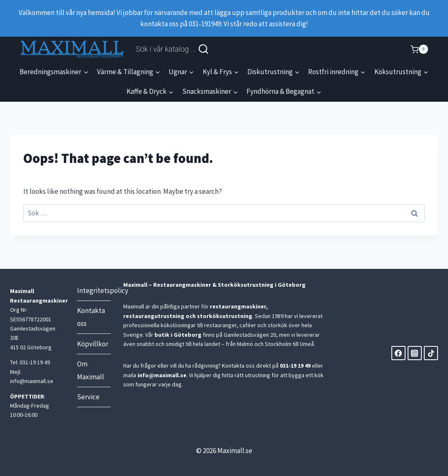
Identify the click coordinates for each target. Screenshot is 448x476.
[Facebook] (398, 353)
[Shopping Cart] (419, 49)
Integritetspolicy (94, 291)
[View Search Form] (172, 49)
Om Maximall (91, 370)
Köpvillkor (93, 344)
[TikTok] (431, 353)
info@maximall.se (162, 375)
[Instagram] (415, 353)
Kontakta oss (91, 317)
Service (88, 397)
